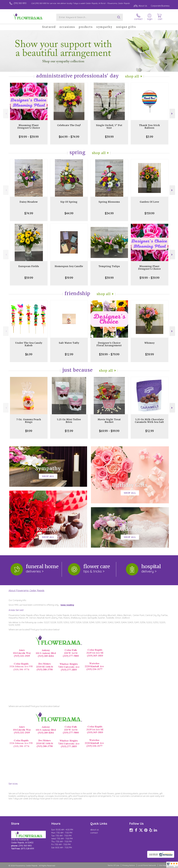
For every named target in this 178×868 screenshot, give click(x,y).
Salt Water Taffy (69, 343)
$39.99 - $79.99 (109, 354)
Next (172, 114)
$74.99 (29, 213)
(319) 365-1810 (20, 3)
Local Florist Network (147, 865)
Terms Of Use (113, 865)
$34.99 (109, 213)
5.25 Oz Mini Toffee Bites (69, 421)
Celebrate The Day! (69, 125)
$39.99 (109, 137)
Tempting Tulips (109, 266)
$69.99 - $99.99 (109, 431)
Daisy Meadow (29, 202)
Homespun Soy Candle (69, 266)
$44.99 (69, 213)
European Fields (29, 266)
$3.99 (150, 137)
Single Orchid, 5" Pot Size (109, 127)
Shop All (132, 76)
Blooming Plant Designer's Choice (29, 127)
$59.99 (29, 278)
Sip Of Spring (69, 202)
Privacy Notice (128, 865)
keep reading (67, 605)
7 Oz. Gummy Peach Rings (29, 421)
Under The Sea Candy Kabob (29, 344)
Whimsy (149, 343)
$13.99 (69, 431)
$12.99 (69, 354)
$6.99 (29, 354)
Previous (6, 114)
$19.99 (69, 278)
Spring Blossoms (109, 202)
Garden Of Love (149, 202)
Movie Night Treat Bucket (109, 421)
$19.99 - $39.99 (29, 137)
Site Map (163, 865)
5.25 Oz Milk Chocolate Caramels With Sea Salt (149, 421)
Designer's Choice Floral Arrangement (109, 344)
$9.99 (29, 431)
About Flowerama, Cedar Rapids (26, 590)
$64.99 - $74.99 (69, 137)
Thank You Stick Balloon (150, 127)
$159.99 (149, 213)
